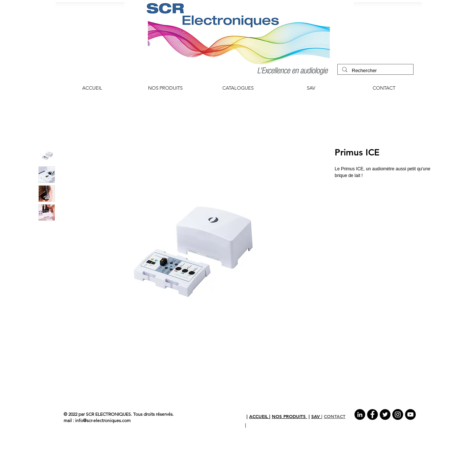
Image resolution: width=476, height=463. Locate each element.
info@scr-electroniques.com (103, 420)
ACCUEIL (259, 416)
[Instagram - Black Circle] (398, 414)
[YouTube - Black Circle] (410, 414)
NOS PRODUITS (290, 416)
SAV (316, 416)
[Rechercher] (375, 71)
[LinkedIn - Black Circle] (360, 414)
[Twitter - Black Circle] (385, 414)
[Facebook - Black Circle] (372, 414)
